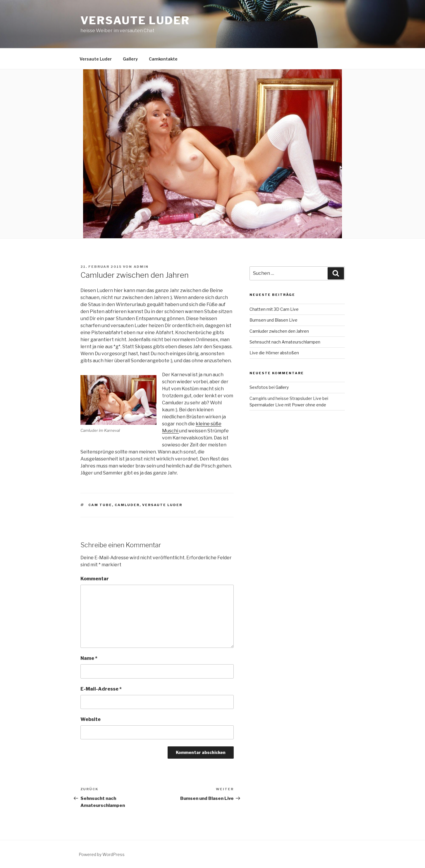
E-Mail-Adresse (101, 689)
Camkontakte (163, 59)
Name (89, 658)
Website (91, 719)
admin (141, 267)
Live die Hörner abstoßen (274, 353)
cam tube (100, 505)
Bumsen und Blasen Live (273, 320)
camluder (127, 505)
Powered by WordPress (102, 854)
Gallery (130, 59)
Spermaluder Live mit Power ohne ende (288, 405)
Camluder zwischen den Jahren (279, 331)
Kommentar (95, 579)
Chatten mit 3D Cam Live (274, 309)
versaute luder (162, 505)
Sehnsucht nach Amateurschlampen (285, 342)
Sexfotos (259, 387)
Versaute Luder (135, 20)
